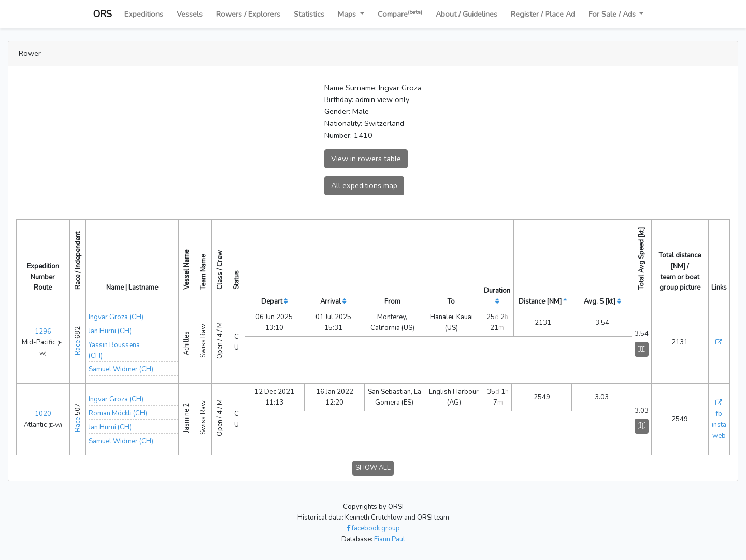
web (719, 436)
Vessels (190, 14)
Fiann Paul (390, 539)
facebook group (373, 528)
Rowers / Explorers (248, 14)
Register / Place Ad (543, 14)
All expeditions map (364, 185)
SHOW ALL (373, 468)
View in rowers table (366, 159)
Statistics (309, 14)
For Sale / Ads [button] (613, 14)
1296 (43, 332)
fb (719, 414)
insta (719, 425)
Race (78, 348)
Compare (400, 14)
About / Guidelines (467, 14)
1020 (43, 414)
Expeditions (144, 14)
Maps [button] (348, 14)
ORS (103, 14)
